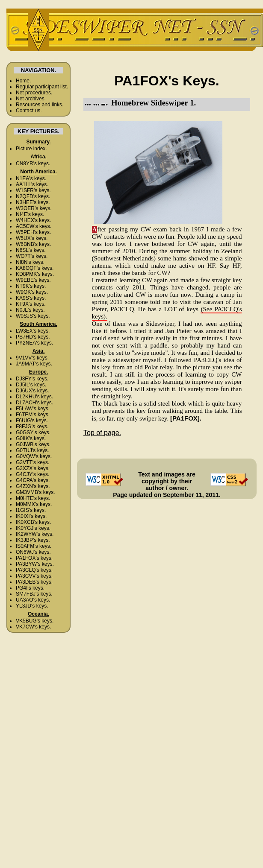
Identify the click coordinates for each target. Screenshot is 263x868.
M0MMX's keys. (34, 504)
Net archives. (31, 99)
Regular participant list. (42, 87)
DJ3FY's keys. (32, 379)
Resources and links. (40, 105)
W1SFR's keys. (33, 190)
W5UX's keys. (32, 238)
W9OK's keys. (32, 292)
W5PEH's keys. (33, 232)
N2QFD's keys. (33, 196)
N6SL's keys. (31, 250)
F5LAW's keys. (33, 409)
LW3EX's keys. (33, 331)
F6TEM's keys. (33, 415)
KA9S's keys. (31, 298)
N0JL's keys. (30, 310)
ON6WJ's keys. (33, 552)
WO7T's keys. (32, 256)
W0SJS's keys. (33, 316)
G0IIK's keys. (31, 438)
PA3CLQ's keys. (34, 570)
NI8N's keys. (30, 262)
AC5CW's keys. (34, 226)
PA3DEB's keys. (34, 582)
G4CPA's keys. (33, 480)
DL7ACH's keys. (34, 403)
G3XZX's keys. (33, 468)
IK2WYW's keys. (35, 534)
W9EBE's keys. (33, 280)
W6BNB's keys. (33, 244)
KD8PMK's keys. (35, 274)
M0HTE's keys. (33, 498)
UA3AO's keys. (33, 600)
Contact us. (29, 111)
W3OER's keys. (34, 208)
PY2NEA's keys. (34, 343)
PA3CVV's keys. (34, 576)
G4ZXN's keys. (33, 486)
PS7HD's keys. (33, 337)
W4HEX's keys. (33, 220)
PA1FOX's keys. (34, 558)
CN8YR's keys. (33, 164)
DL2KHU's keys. (34, 397)
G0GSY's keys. (33, 433)
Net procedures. (34, 93)
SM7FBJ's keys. (34, 594)
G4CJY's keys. (33, 474)
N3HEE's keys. (33, 202)
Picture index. (31, 149)
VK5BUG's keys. (35, 621)
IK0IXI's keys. (31, 516)
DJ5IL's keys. (31, 385)
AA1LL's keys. (32, 184)
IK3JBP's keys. (33, 540)
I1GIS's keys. (31, 510)
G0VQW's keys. (34, 456)
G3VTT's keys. (33, 462)
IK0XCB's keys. (33, 522)
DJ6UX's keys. (33, 391)
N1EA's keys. (31, 178)
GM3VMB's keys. (35, 492)
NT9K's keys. (31, 286)
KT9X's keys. (31, 304)
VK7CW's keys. (33, 627)
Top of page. (102, 433)
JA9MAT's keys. (34, 364)
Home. (23, 81)
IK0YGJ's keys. (33, 528)
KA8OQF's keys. (35, 268)
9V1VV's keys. (32, 358)
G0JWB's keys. (33, 444)
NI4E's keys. (30, 214)
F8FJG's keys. (32, 427)
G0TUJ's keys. (33, 450)
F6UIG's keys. (32, 421)
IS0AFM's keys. (34, 546)
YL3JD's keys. (32, 606)
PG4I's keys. (30, 588)
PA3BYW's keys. (35, 564)
